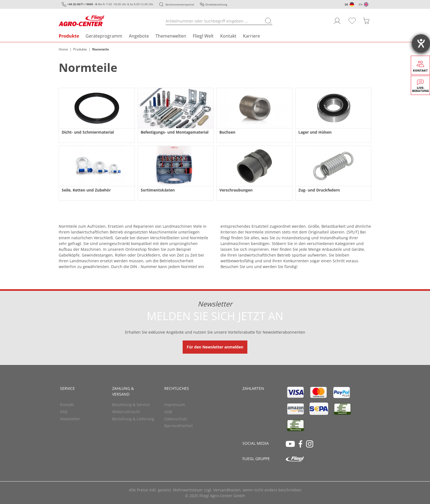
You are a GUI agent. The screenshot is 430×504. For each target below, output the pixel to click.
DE (346, 4)
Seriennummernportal (180, 4)
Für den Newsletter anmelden (215, 347)
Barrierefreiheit (179, 426)
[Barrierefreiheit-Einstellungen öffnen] (421, 43)
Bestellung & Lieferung (133, 419)
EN (361, 4)
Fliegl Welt (203, 36)
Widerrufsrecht (126, 412)
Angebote (139, 36)
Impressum (175, 405)
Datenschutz (176, 419)
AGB (168, 412)
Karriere (251, 36)
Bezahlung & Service (131, 405)
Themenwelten (171, 36)
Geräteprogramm (104, 36)
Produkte (69, 36)
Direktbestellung (216, 4)
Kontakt (228, 36)
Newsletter (70, 419)
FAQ (64, 412)
